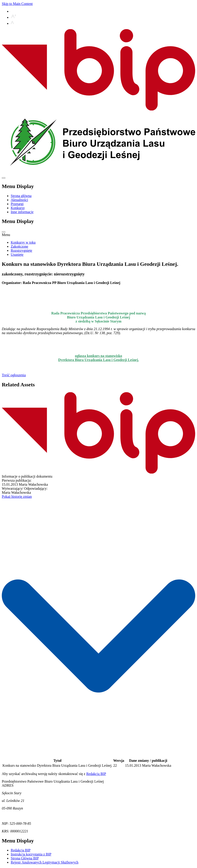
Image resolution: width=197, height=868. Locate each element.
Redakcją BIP (96, 774)
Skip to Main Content (17, 4)
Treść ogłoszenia (14, 375)
